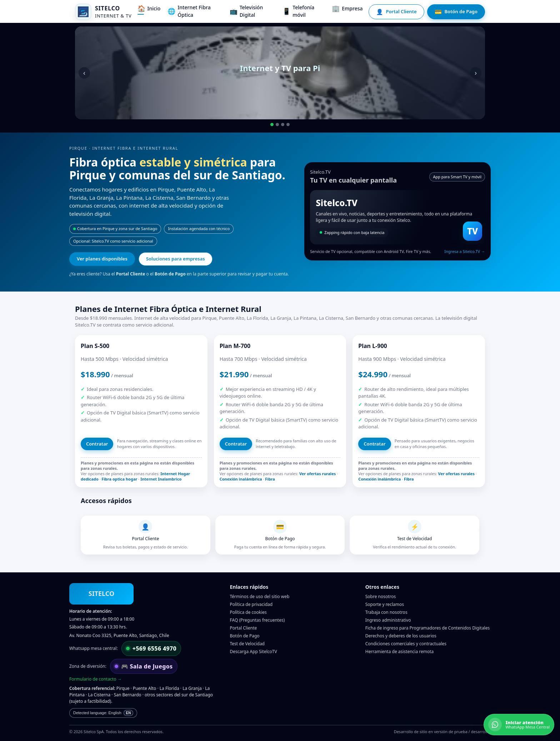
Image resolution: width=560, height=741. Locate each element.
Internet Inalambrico (161, 479)
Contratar (97, 444)
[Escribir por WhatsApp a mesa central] (151, 648)
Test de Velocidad (247, 644)
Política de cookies (248, 612)
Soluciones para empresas (176, 259)
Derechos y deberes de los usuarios (401, 636)
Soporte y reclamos (385, 604)
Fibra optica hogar (120, 479)
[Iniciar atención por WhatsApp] (519, 725)
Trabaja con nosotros (386, 612)
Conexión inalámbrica (241, 479)
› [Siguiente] (476, 73)
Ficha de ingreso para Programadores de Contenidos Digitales (427, 628)
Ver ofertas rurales (317, 474)
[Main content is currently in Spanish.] (103, 713)
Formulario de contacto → (96, 679)
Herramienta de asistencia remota (400, 652)
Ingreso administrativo (388, 620)
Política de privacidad (251, 604)
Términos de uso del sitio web (260, 596)
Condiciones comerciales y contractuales (406, 644)
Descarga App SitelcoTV (254, 652)
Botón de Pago (245, 636)
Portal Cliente (244, 628)
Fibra (270, 479)
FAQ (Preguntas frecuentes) (257, 620)
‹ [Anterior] (84, 73)
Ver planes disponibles (102, 259)
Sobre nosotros (381, 596)
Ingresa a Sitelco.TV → (465, 251)
